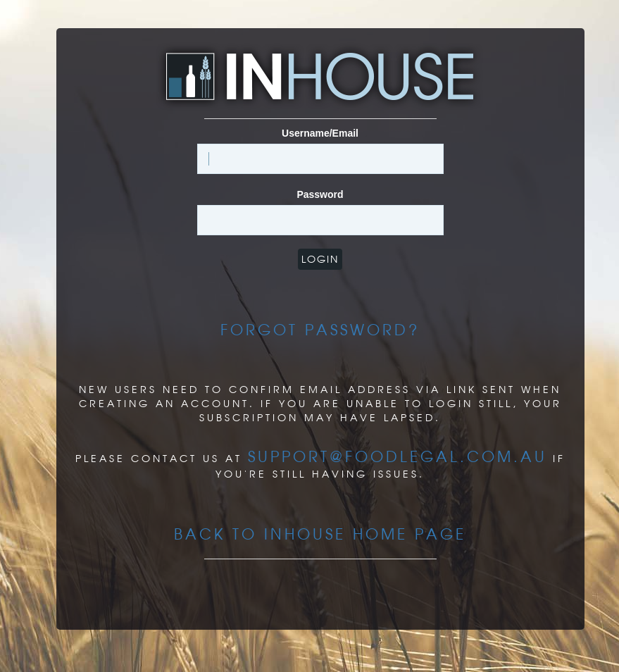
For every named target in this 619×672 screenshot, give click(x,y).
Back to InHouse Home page (320, 534)
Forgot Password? (320, 330)
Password (320, 194)
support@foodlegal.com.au (398, 456)
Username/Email (320, 133)
